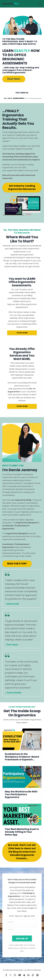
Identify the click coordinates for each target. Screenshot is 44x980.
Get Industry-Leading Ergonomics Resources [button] (22, 188)
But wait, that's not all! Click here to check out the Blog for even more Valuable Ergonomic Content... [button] (22, 852)
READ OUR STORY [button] (17, 564)
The (25, 523)
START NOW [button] (22, 333)
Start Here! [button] (14, 79)
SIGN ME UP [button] (22, 938)
